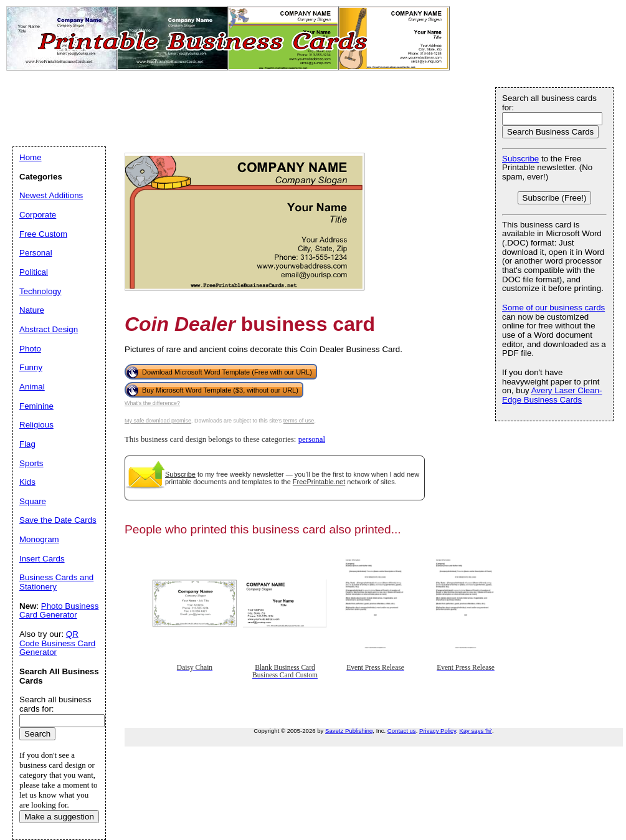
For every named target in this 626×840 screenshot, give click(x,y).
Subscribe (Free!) (555, 198)
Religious (36, 425)
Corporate (38, 215)
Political (34, 272)
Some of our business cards (553, 308)
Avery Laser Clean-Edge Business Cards (552, 395)
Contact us (402, 731)
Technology (40, 291)
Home (31, 157)
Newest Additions (51, 195)
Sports (31, 463)
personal (312, 439)
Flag (27, 444)
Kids (27, 482)
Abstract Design (49, 329)
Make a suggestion (59, 817)
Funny (31, 367)
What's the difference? (152, 403)
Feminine (36, 406)
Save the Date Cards (58, 520)
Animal (32, 387)
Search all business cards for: (549, 103)
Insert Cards (42, 559)
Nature (32, 310)
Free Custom (43, 234)
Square (33, 501)
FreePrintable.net (319, 482)
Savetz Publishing (349, 731)
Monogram (39, 539)
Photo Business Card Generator (59, 611)
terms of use (299, 421)
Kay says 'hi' (476, 731)
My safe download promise (158, 421)
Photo (30, 349)
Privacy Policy (438, 731)
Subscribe (180, 474)
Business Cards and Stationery (56, 582)
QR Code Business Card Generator (57, 643)
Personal (36, 253)
